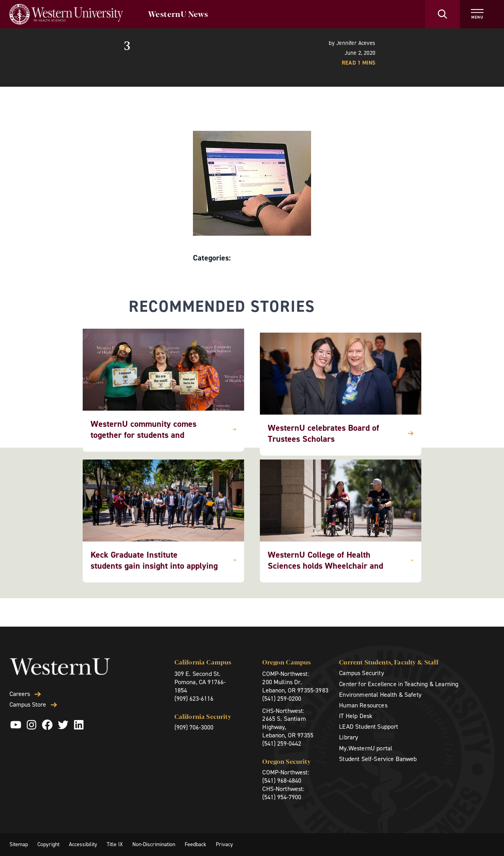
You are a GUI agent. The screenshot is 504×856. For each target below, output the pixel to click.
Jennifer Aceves (356, 43)
